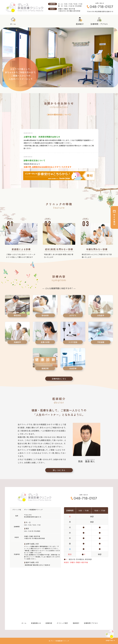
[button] (57, 85)
